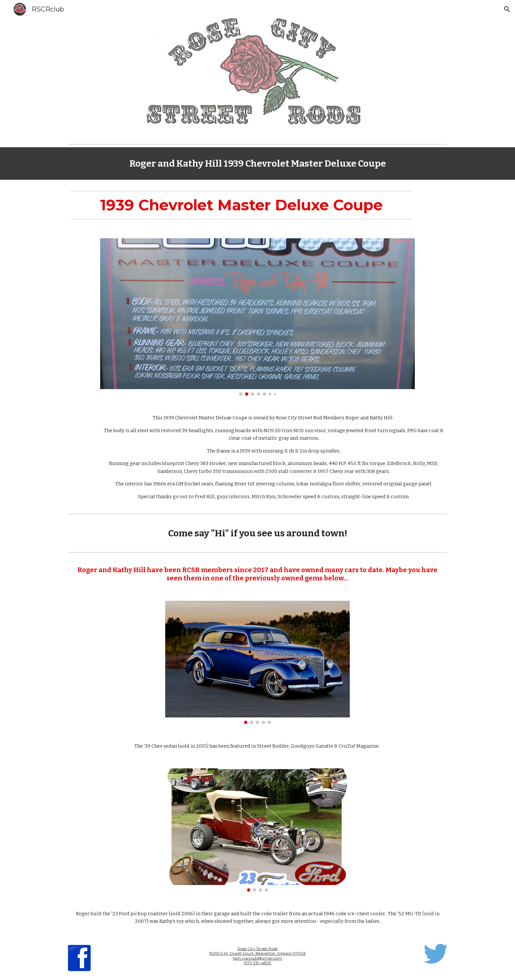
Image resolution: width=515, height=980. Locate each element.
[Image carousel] (257, 317)
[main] (257, 163)
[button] (507, 9)
